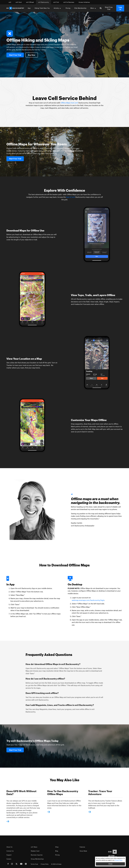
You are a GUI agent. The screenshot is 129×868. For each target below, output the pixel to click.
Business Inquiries (37, 855)
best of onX (71, 197)
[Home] (15, 8)
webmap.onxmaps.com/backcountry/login (88, 600)
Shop (57, 847)
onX (10, 2)
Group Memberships (37, 859)
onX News (34, 847)
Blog (57, 851)
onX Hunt (19, 2)
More (93, 8)
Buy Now (32, 55)
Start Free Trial (109, 8)
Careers (9, 859)
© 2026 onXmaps (56, 864)
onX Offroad (30, 2)
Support (9, 855)
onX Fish (56, 2)
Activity (57, 8)
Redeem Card (35, 851)
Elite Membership (80, 8)
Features (82, 847)
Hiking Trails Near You (42, 8)
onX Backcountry (44, 2)
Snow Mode (83, 851)
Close (110, 864)
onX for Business (69, 2)
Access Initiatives (84, 2)
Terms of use (34, 864)
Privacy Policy (45, 864)
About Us (9, 847)
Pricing (68, 8)
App (29, 8)
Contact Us (10, 851)
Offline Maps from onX (69, 103)
